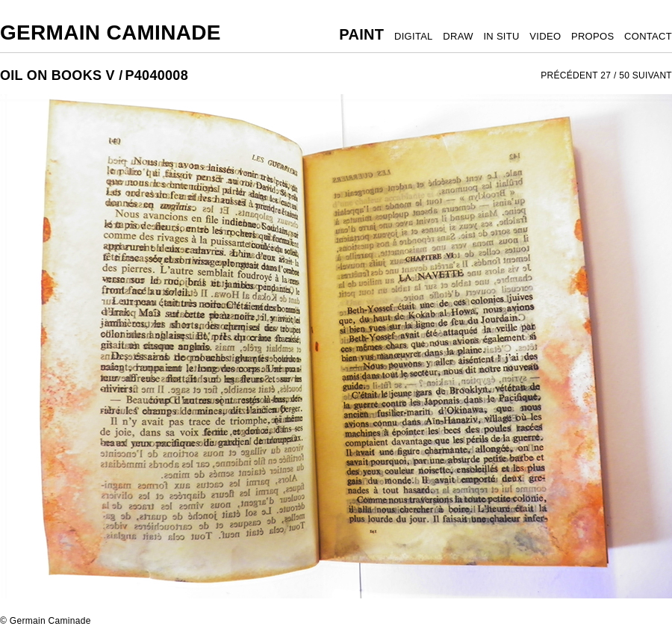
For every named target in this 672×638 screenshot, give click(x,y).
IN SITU (501, 36)
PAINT (361, 34)
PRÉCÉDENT (569, 75)
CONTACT (648, 36)
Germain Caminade (111, 32)
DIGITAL (414, 36)
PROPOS (592, 36)
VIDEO (545, 36)
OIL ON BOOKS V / (62, 75)
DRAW (458, 36)
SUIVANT (652, 75)
